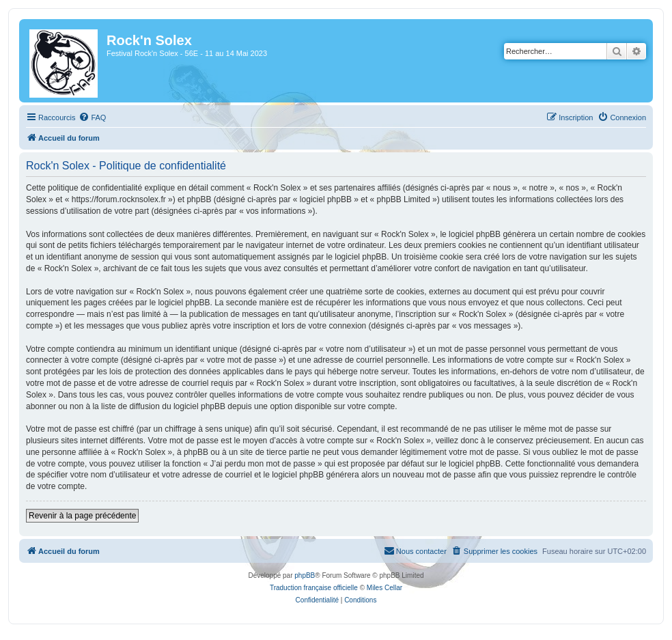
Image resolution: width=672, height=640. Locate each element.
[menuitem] (92, 117)
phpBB (305, 575)
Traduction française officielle (314, 588)
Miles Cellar (384, 588)
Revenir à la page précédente (82, 516)
